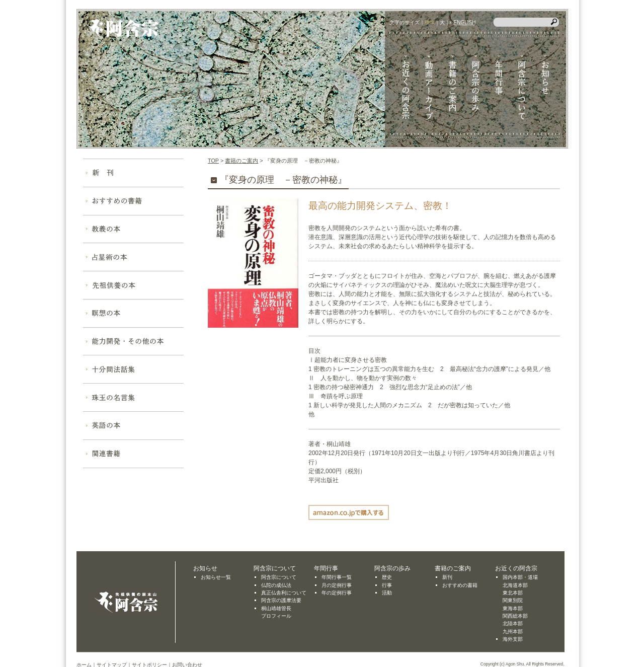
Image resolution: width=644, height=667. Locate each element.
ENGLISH (465, 22)
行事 (387, 585)
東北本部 (513, 593)
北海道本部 (515, 585)
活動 (387, 593)
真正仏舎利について (284, 593)
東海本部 (513, 608)
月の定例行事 (337, 585)
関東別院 (513, 600)
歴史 (387, 577)
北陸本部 (513, 623)
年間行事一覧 (337, 577)
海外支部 (513, 639)
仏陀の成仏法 (276, 585)
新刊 (447, 577)
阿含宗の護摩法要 (281, 600)
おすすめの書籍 (460, 585)
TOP (213, 161)
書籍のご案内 (242, 161)
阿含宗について (279, 577)
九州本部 (513, 632)
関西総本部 (515, 616)
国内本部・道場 (520, 577)
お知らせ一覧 (216, 577)
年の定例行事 (337, 593)
